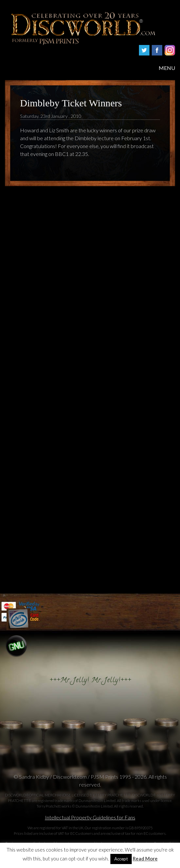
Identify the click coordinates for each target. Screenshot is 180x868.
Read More (145, 859)
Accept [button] (121, 859)
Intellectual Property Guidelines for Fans (90, 817)
